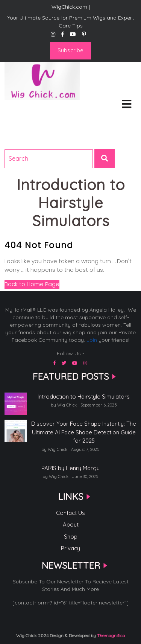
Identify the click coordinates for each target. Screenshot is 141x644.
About (71, 524)
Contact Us (70, 513)
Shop (71, 537)
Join (92, 340)
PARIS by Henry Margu (70, 468)
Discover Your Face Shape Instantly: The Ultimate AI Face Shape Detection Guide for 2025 (84, 432)
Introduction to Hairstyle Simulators (84, 397)
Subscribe (70, 50)
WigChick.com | (31, 110)
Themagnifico (110, 636)
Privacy (70, 548)
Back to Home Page (32, 284)
